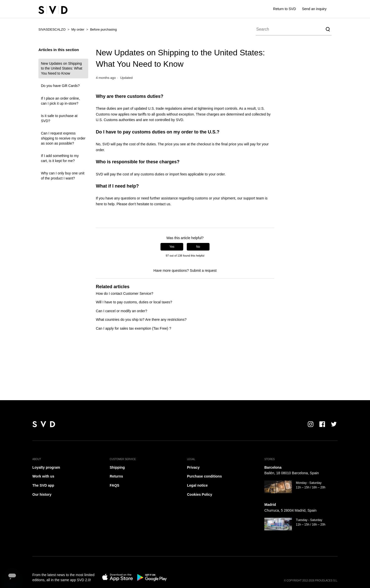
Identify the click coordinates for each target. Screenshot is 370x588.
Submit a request (203, 270)
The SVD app (43, 485)
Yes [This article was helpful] (172, 247)
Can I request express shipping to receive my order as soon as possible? (63, 138)
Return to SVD (285, 9)
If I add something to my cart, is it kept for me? (60, 158)
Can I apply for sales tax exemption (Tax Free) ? (133, 328)
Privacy (193, 467)
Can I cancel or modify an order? (121, 311)
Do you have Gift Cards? (60, 86)
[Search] (294, 29)
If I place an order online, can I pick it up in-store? (60, 101)
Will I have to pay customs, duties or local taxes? (134, 302)
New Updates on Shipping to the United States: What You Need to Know (62, 68)
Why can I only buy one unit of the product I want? (63, 176)
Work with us (43, 476)
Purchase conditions (204, 476)
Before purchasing (103, 29)
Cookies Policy (200, 494)
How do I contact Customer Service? (124, 293)
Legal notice (197, 485)
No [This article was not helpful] (198, 247)
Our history (42, 494)
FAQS (114, 485)
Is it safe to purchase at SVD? (59, 118)
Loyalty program (46, 467)
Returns (116, 476)
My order (78, 29)
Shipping (117, 467)
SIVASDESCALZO (52, 29)
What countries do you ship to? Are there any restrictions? (141, 320)
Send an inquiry (314, 9)
